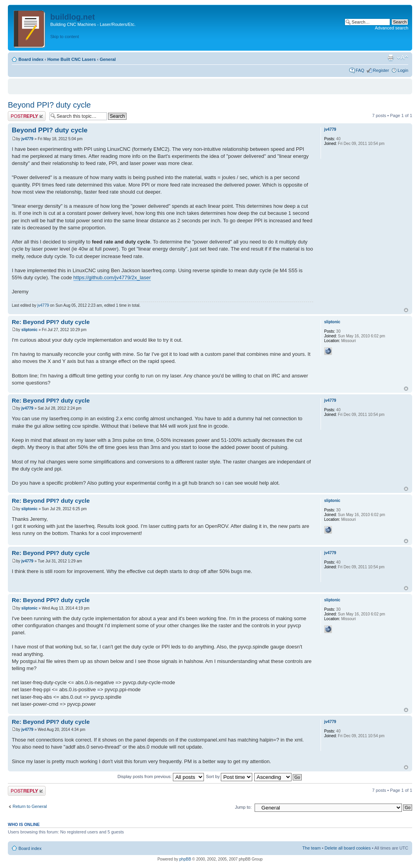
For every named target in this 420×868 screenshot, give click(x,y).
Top (406, 310)
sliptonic (29, 330)
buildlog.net (72, 17)
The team (312, 848)
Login (403, 70)
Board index (31, 59)
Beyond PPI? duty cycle (49, 105)
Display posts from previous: (161, 776)
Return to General (30, 806)
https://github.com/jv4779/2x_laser (112, 277)
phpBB (185, 859)
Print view (391, 58)
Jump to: (243, 807)
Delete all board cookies (348, 848)
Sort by (229, 776)
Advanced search (392, 28)
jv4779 (27, 139)
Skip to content (65, 37)
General (108, 59)
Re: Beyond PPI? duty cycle (51, 322)
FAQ (360, 70)
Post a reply (27, 116)
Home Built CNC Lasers (71, 59)
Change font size (403, 58)
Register (381, 70)
